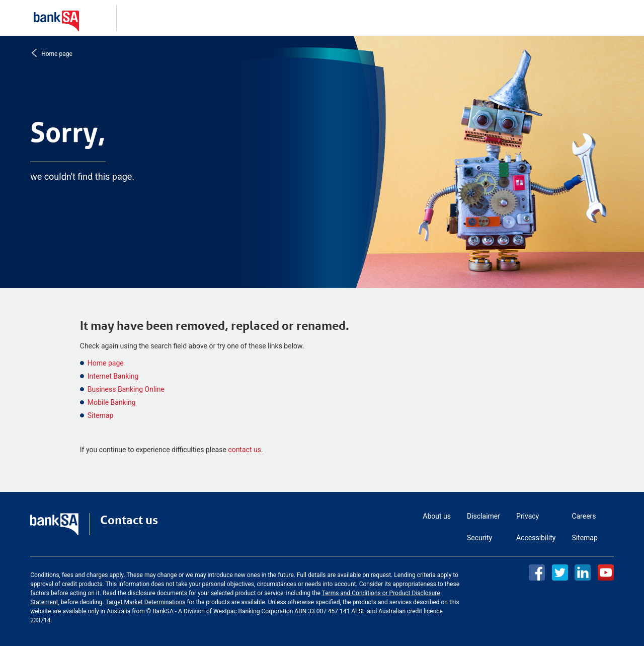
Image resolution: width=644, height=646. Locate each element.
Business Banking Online (126, 389)
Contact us (129, 520)
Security (479, 538)
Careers (584, 516)
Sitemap (100, 415)
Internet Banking (113, 376)
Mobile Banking (112, 402)
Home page (56, 53)
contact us (245, 450)
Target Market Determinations (145, 602)
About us (437, 516)
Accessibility (536, 538)
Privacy (528, 516)
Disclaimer (484, 516)
